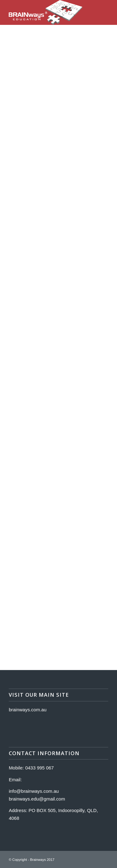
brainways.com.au (28, 710)
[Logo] (49, 12)
